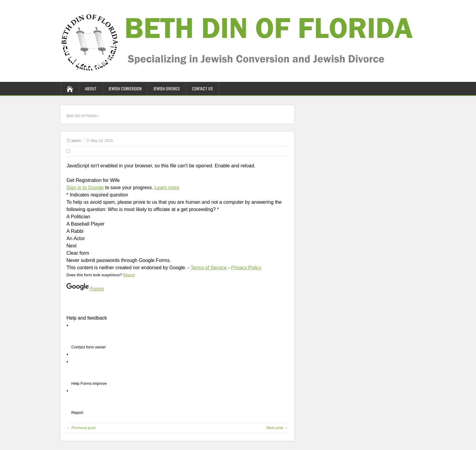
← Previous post (81, 428)
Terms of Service (209, 268)
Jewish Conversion (125, 88)
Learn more (167, 188)
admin (76, 141)
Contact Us (202, 88)
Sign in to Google (85, 188)
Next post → (277, 428)
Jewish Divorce (167, 88)
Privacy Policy (246, 268)
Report (129, 275)
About (91, 88)
